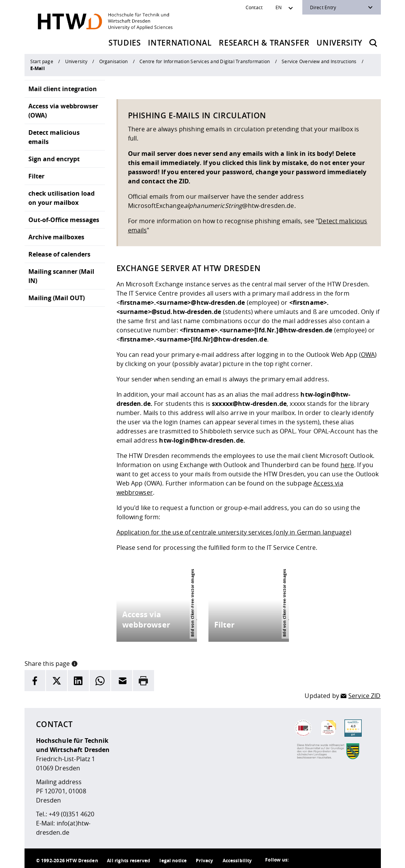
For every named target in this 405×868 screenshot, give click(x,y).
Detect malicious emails (54, 137)
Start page (42, 61)
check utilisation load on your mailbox (61, 198)
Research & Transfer (264, 43)
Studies (125, 43)
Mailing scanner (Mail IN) (61, 276)
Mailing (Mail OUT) (57, 298)
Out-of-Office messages (64, 220)
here (348, 465)
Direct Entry (323, 7)
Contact (254, 7)
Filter (36, 176)
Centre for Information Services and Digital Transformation (205, 61)
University (339, 43)
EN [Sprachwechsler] (279, 7)
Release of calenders (59, 254)
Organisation (114, 61)
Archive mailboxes (56, 237)
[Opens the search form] (373, 43)
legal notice (173, 857)
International (180, 43)
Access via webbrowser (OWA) (63, 111)
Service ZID (365, 693)
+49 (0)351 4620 (71, 811)
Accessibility (237, 857)
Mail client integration (63, 89)
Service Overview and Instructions (319, 61)
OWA (368, 355)
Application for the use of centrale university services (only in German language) (234, 532)
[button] (75, 660)
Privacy (204, 857)
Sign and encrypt (54, 159)
